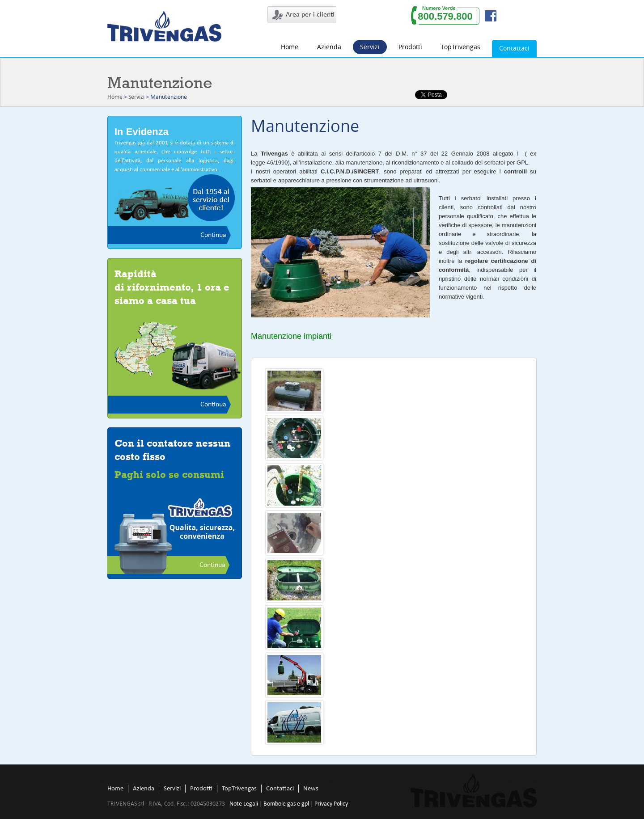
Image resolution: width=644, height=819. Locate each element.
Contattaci (514, 48)
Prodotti (410, 47)
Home (290, 47)
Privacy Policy (331, 804)
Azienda (329, 47)
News (311, 789)
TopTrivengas (461, 47)
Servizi (370, 47)
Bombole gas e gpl (286, 804)
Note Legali (244, 804)
